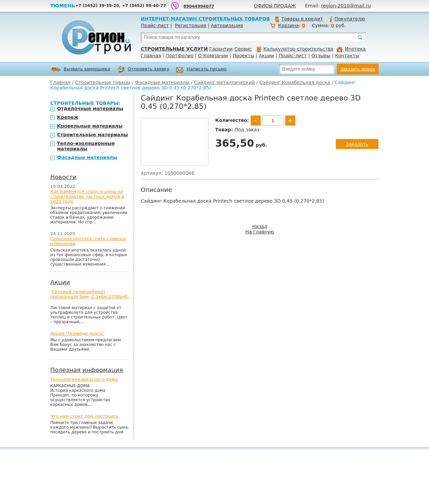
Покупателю (347, 19)
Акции (266, 56)
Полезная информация (87, 370)
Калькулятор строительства (295, 49)
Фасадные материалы (162, 82)
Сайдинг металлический (224, 82)
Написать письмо (201, 70)
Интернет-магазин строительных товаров (205, 19)
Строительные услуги (174, 49)
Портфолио (179, 56)
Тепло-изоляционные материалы (86, 146)
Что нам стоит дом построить (84, 416)
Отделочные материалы (90, 109)
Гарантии (221, 49)
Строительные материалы (93, 135)
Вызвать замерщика (80, 69)
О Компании (213, 56)
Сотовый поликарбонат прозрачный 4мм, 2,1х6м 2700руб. (90, 294)
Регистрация (191, 25)
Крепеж (68, 117)
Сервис (243, 49)
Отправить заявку (143, 70)
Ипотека (351, 49)
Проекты (243, 56)
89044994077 (199, 6)
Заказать (357, 144)
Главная (151, 56)
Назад (260, 226)
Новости (63, 177)
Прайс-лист (155, 25)
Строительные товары (103, 82)
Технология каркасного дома (84, 379)
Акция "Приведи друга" (77, 333)
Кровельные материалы (90, 126)
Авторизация (227, 25)
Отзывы (321, 56)
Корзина (289, 25)
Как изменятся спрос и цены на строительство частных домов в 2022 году (87, 196)
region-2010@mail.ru (346, 6)
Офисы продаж (275, 6)
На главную (260, 232)
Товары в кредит (299, 19)
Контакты (347, 56)
